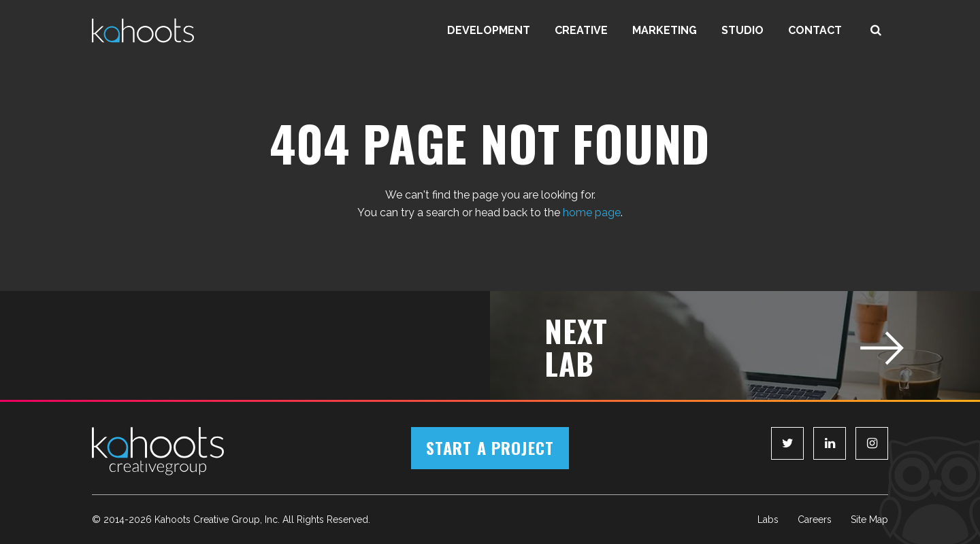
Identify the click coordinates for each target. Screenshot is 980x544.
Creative (581, 30)
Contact (815, 30)
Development (489, 30)
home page (592, 213)
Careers (815, 520)
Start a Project (490, 447)
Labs (768, 520)
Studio (742, 30)
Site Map (869, 520)
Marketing (665, 30)
